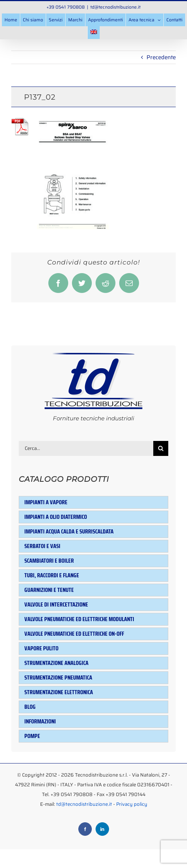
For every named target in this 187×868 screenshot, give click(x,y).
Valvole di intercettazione (56, 604)
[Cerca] (161, 448)
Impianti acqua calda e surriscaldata (69, 531)
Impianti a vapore (46, 502)
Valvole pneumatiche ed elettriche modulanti (79, 619)
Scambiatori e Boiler (49, 561)
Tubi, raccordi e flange (52, 575)
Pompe (32, 736)
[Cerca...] (86, 448)
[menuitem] (94, 33)
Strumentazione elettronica (59, 692)
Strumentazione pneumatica (58, 678)
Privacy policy (132, 804)
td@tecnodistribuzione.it (115, 7)
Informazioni (40, 721)
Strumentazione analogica (56, 663)
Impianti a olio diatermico (56, 517)
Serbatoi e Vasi (42, 546)
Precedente (161, 57)
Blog (30, 707)
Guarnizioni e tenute (49, 590)
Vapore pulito (41, 648)
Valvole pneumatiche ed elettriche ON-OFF (74, 634)
